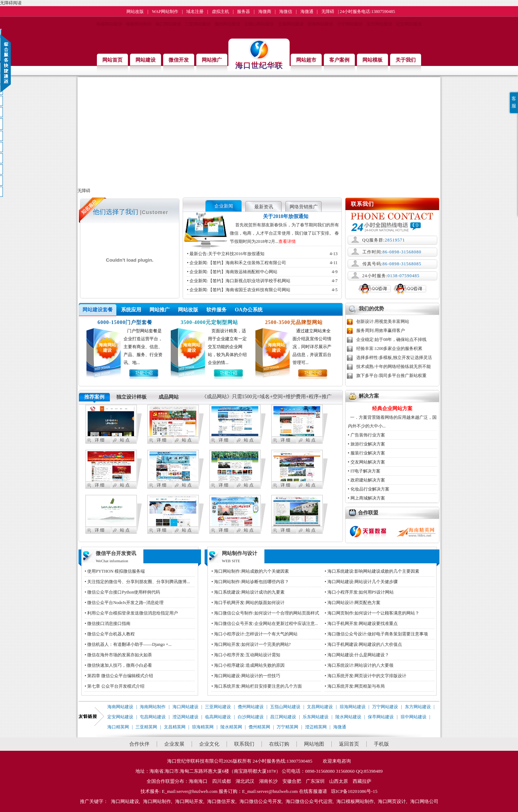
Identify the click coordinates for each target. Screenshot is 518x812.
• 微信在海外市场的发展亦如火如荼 (118, 655)
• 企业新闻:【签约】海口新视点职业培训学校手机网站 (262, 281)
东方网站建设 (379, 24)
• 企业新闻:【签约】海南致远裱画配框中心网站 (262, 272)
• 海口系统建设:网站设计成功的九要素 (248, 592)
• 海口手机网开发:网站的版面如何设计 (248, 603)
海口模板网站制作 (355, 801)
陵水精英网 (231, 727)
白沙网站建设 (251, 717)
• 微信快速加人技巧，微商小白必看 (118, 665)
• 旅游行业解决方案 (367, 444)
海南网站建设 (109, 24)
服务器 (244, 12)
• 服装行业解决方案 (367, 453)
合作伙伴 (139, 744)
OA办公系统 (249, 310)
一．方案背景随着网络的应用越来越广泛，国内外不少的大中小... (392, 416)
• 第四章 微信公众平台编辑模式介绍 (119, 676)
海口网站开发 (189, 801)
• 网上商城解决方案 (367, 498)
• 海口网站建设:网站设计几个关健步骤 (361, 582)
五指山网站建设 (259, 24)
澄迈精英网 (316, 727)
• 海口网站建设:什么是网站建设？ (357, 655)
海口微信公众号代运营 (309, 801)
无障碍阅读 (11, 3)
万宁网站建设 (350, 24)
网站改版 (135, 12)
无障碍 (328, 12)
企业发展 (174, 744)
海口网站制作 (157, 801)
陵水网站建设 (348, 717)
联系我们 (244, 744)
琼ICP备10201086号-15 (354, 791)
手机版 (381, 744)
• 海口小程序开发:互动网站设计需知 (246, 655)
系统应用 (131, 310)
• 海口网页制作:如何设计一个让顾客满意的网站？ (372, 613)
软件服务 (216, 310)
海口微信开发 (221, 801)
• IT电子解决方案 (364, 471)
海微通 (307, 12)
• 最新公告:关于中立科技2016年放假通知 (262, 254)
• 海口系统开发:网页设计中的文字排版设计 (365, 676)
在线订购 (279, 744)
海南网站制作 (139, 24)
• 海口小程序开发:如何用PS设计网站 (359, 592)
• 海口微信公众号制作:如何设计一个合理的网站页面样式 (265, 613)
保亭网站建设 (381, 717)
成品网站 (169, 397)
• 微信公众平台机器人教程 (110, 634)
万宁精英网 (287, 727)
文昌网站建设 (291, 24)
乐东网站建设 (316, 717)
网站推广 (160, 310)
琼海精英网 (203, 727)
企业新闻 (224, 206)
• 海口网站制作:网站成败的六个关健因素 (250, 571)
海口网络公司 (424, 801)
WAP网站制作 (165, 12)
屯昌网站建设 (153, 717)
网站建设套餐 (98, 310)
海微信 (286, 12)
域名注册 (195, 12)
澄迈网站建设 (186, 717)
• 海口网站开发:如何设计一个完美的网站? (251, 644)
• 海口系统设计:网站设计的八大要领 (359, 665)
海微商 (265, 12)
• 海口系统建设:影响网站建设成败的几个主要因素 (372, 571)
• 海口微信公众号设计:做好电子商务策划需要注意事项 (376, 634)
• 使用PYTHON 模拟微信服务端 (115, 571)
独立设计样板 (131, 397)
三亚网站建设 (198, 24)
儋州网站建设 (227, 24)
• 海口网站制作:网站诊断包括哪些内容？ (250, 582)
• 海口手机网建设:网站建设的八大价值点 (363, 644)
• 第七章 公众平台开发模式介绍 (115, 686)
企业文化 (209, 744)
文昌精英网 (175, 727)
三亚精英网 (146, 727)
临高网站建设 (218, 717)
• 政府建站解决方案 (367, 480)
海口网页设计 (392, 801)
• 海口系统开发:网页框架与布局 (355, 686)
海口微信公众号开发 (261, 801)
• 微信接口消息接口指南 (108, 624)
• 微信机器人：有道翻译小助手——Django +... (128, 644)
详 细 (100, 440)
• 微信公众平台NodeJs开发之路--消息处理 (124, 603)
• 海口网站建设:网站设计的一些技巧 (246, 676)
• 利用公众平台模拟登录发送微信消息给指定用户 (131, 613)
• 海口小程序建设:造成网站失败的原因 (248, 665)
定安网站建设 (409, 24)
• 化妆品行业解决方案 (369, 489)
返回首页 (349, 744)
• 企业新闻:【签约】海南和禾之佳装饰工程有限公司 (262, 263)
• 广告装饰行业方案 (367, 435)
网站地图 (314, 744)
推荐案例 (94, 397)
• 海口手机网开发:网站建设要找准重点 (361, 624)
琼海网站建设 (320, 24)
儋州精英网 (259, 727)
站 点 (125, 440)
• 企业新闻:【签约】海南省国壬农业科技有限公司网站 (262, 290)
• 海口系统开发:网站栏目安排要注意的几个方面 (257, 686)
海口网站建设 (168, 24)
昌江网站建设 (283, 717)
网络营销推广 (304, 207)
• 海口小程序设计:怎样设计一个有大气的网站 (254, 634)
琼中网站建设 (414, 717)
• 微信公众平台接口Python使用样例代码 (122, 592)
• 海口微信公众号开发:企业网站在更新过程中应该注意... (265, 624)
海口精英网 (118, 727)
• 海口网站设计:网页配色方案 (352, 603)
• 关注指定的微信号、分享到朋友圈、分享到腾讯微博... (137, 582)
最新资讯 (264, 207)
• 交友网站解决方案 (367, 462)
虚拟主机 (220, 12)
